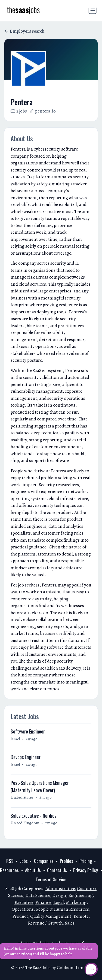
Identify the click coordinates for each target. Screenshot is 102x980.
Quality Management (51, 916)
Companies (44, 861)
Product (20, 916)
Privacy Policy (86, 870)
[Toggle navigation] (92, 10)
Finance (43, 902)
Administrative (60, 889)
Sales (70, 923)
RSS (10, 861)
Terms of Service (51, 879)
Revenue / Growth (45, 923)
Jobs (24, 861)
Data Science (38, 895)
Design (59, 895)
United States (22, 797)
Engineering (81, 895)
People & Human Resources (62, 909)
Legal (58, 902)
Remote (81, 916)
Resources (9, 870)
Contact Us (57, 870)
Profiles (67, 861)
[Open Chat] (91, 969)
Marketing (76, 902)
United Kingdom (25, 823)
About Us (33, 870)
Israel (15, 739)
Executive (24, 902)
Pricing (86, 861)
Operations (23, 909)
